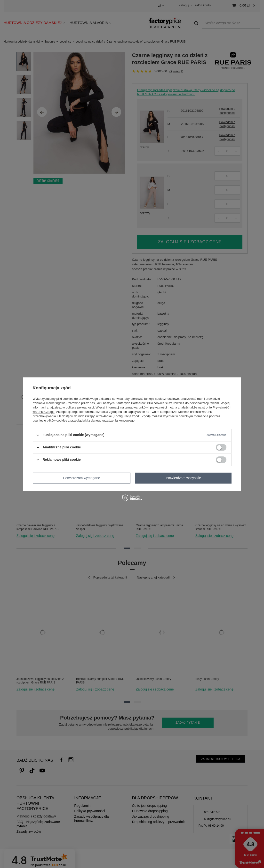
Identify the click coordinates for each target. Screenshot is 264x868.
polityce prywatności (80, 407)
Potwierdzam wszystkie (183, 478)
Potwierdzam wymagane (82, 478)
